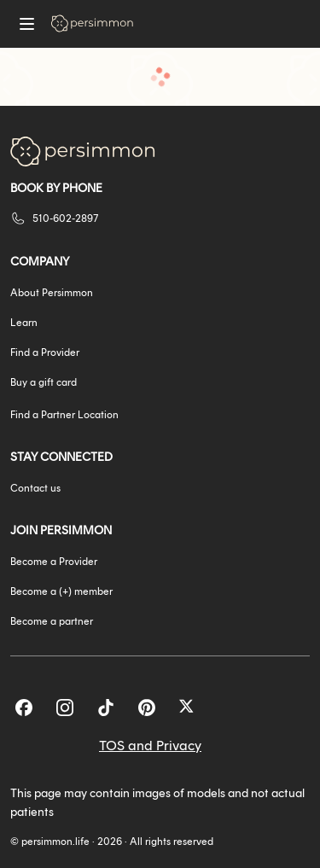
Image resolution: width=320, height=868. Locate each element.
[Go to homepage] (92, 23)
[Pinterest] (147, 708)
